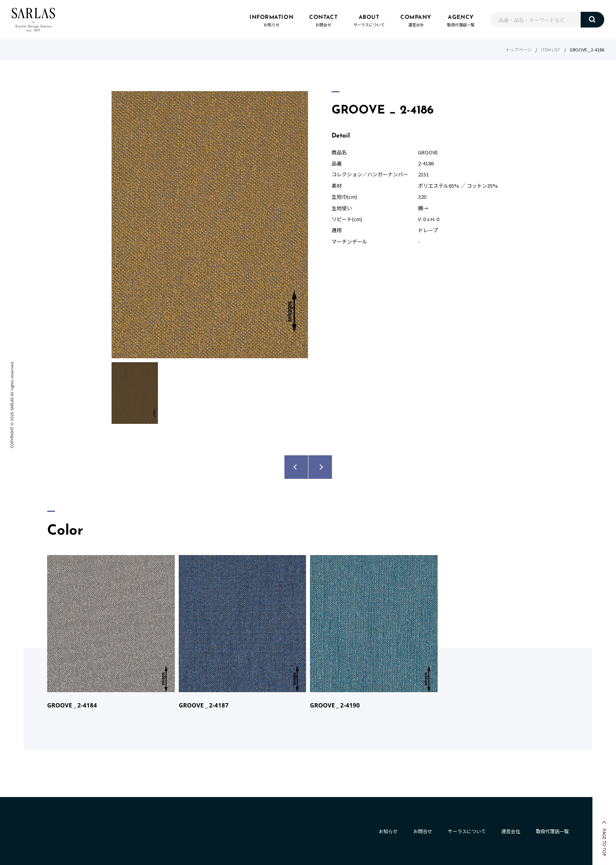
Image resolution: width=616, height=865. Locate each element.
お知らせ (388, 831)
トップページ (519, 49)
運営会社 (511, 831)
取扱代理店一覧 (552, 831)
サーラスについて (467, 831)
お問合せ (423, 831)
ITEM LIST (551, 49)
